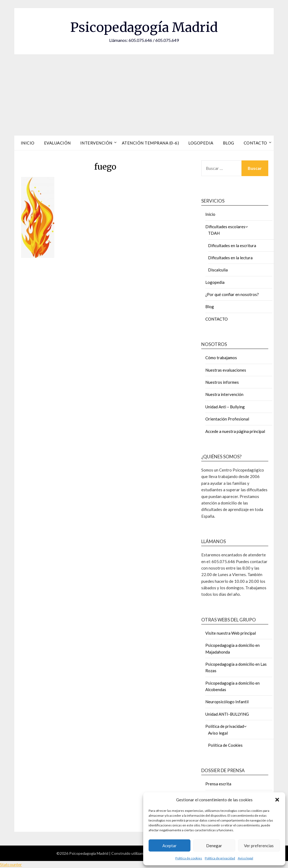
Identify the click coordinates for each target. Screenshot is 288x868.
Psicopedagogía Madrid (144, 27)
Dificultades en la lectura (230, 258)
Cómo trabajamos (221, 358)
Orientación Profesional (227, 419)
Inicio (28, 143)
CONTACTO (217, 319)
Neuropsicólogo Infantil (227, 702)
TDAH (214, 233)
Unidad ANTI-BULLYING (227, 714)
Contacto (255, 143)
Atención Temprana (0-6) (150, 143)
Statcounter (11, 864)
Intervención (96, 143)
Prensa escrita (218, 784)
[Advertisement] (144, 95)
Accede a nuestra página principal (235, 431)
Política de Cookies (225, 745)
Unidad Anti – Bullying (225, 407)
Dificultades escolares (225, 227)
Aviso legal (245, 858)
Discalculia (218, 270)
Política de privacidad (220, 858)
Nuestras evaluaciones (226, 370)
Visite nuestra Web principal (231, 633)
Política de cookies (189, 858)
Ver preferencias (259, 846)
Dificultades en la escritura (232, 245)
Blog (229, 143)
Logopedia (201, 143)
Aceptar (170, 846)
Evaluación (57, 143)
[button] (277, 800)
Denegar (214, 846)
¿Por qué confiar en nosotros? (232, 294)
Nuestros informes (222, 382)
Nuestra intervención (224, 394)
